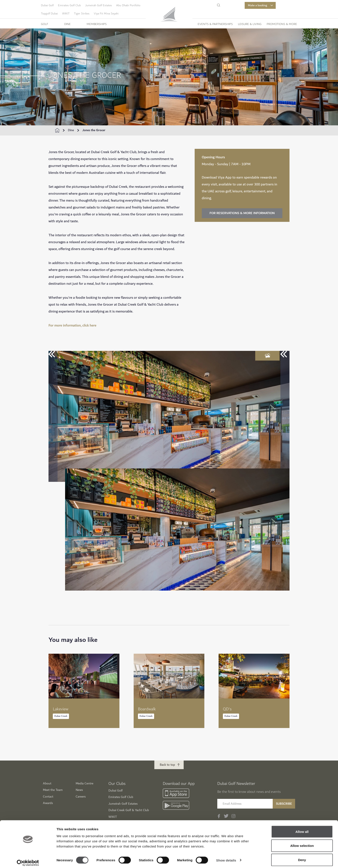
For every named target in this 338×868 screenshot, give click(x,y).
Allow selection (302, 842)
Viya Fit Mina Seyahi (106, 14)
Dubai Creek (61, 716)
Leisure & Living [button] (250, 24)
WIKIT (66, 14)
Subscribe (284, 804)
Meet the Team (53, 790)
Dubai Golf (47, 5)
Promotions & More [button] (282, 24)
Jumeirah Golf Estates (99, 5)
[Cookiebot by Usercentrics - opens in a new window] (28, 860)
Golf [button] (45, 24)
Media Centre (84, 783)
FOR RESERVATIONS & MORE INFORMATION (242, 213)
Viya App (225, 178)
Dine (71, 130)
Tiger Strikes (82, 14)
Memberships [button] (97, 24)
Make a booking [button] (260, 5)
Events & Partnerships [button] (215, 24)
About (47, 783)
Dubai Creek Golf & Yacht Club (129, 810)
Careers (81, 797)
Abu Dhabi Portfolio (128, 5)
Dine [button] (67, 24)
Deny (302, 856)
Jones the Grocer (94, 130)
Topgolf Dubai (49, 14)
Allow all (302, 828)
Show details (226, 857)
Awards (48, 803)
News (79, 790)
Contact (48, 797)
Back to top (167, 765)
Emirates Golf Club (69, 5)
